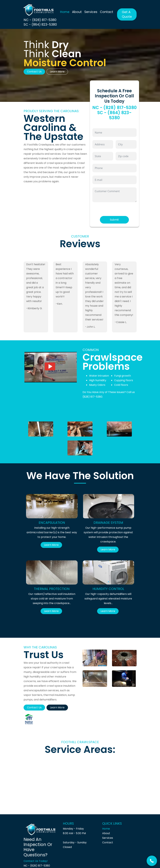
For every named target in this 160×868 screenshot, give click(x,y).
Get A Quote (127, 14)
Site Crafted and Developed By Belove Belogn (99, 861)
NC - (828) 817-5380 (40, 20)
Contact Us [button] (34, 72)
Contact (107, 12)
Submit (114, 220)
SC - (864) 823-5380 (40, 24)
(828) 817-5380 (92, 397)
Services (91, 12)
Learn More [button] (57, 72)
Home (65, 12)
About (77, 12)
